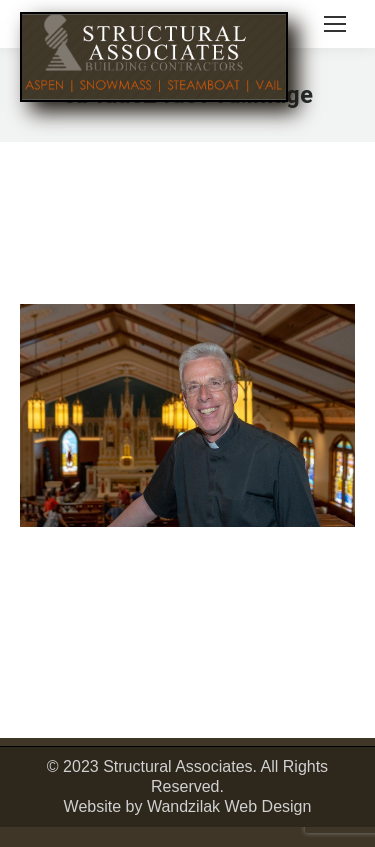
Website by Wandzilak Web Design (188, 806)
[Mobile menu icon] (335, 24)
